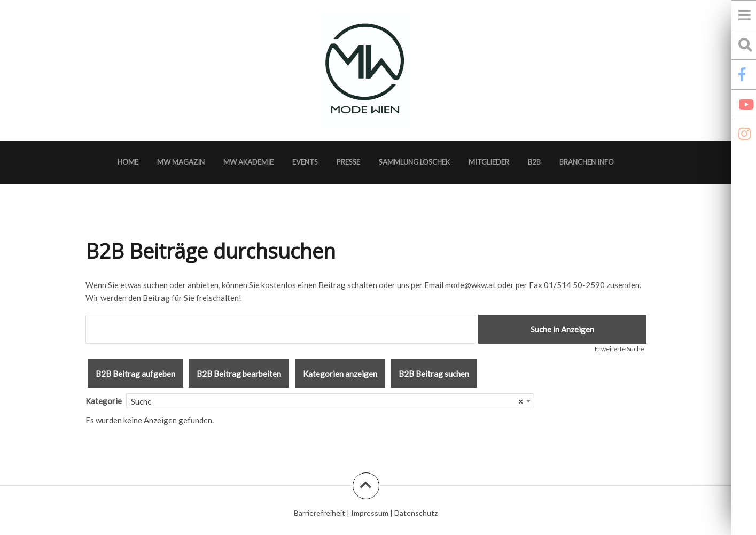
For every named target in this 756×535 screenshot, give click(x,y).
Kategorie (104, 401)
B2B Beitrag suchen (434, 374)
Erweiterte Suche (619, 349)
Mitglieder (489, 162)
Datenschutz (416, 513)
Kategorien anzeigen (340, 374)
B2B (534, 162)
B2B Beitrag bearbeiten (239, 374)
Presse (348, 162)
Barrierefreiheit (319, 513)
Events (305, 162)
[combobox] (330, 401)
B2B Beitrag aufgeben (135, 374)
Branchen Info (587, 162)
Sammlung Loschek (414, 162)
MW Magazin (181, 162)
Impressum (370, 513)
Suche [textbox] (327, 401)
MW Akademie (248, 162)
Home (128, 162)
